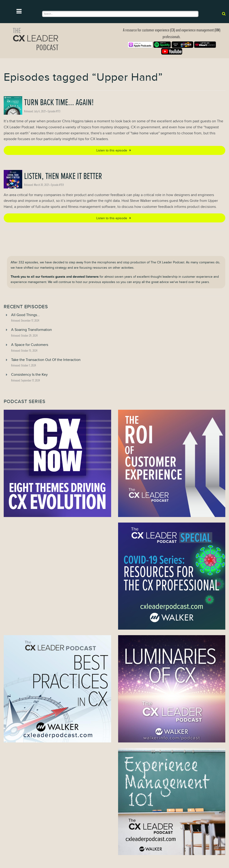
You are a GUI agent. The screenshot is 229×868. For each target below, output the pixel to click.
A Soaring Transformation (31, 330)
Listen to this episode (114, 150)
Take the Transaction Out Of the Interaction (46, 360)
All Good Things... (25, 315)
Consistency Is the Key (29, 375)
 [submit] (224, 14)
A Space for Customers (30, 345)
